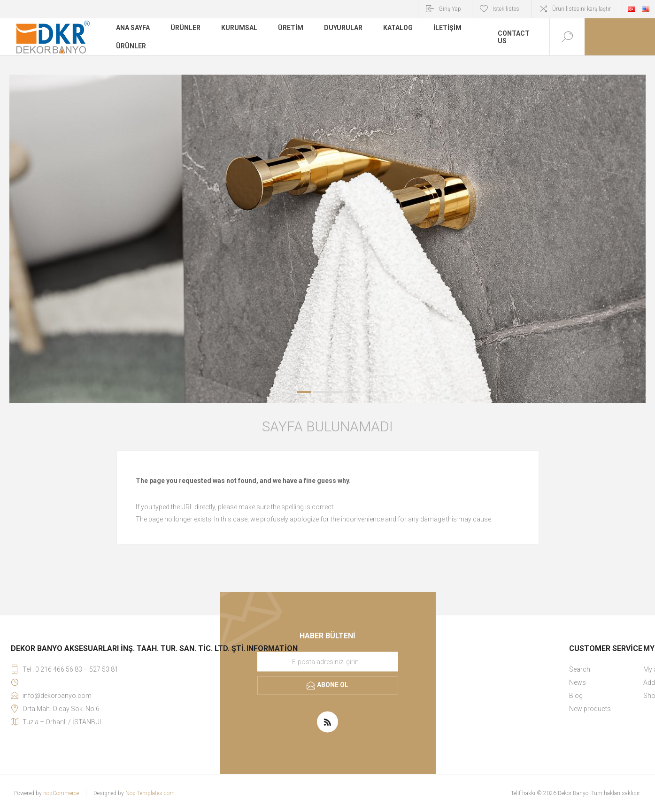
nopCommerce (61, 793)
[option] (327, 239)
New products (590, 709)
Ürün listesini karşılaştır (582, 9)
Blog (576, 696)
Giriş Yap (450, 9)
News (578, 682)
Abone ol (333, 685)
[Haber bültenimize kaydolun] (328, 662)
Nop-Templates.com (150, 793)
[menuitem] (606, 669)
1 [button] (304, 392)
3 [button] (336, 392)
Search (580, 669)
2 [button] (320, 392)
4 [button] (352, 392)
